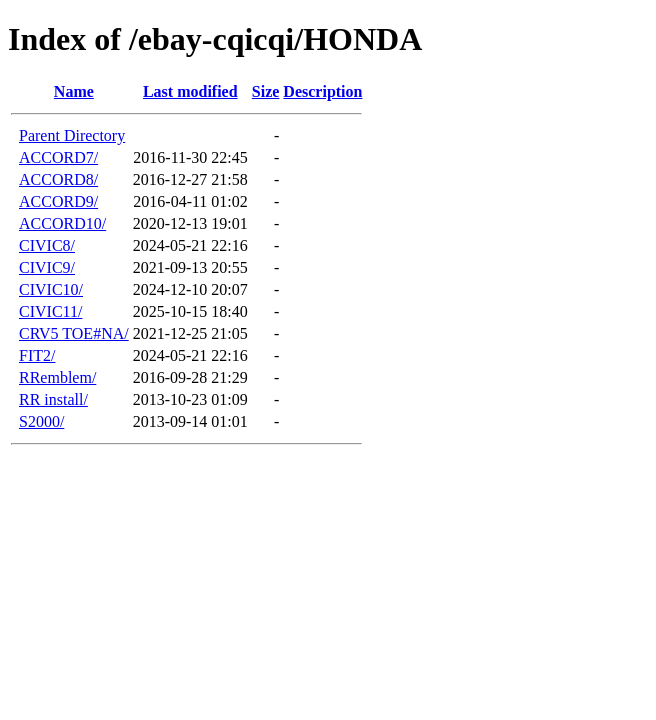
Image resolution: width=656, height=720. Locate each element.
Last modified (190, 91)
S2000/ (41, 421)
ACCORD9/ (58, 201)
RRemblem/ (57, 377)
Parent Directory (72, 135)
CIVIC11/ (50, 311)
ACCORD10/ (62, 223)
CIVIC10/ (51, 289)
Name (74, 91)
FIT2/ (37, 355)
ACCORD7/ (58, 157)
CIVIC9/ (47, 267)
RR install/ (53, 399)
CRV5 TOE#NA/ (74, 333)
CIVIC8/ (47, 245)
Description (322, 91)
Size (266, 91)
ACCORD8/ (58, 179)
